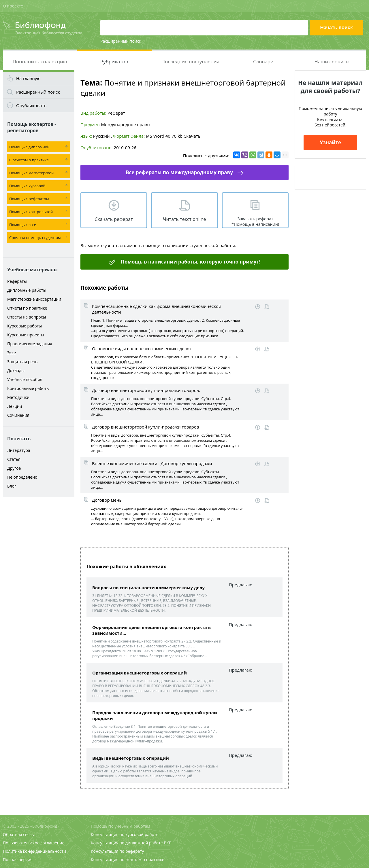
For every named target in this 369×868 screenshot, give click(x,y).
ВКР (167, 843)
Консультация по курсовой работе (125, 834)
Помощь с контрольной (31, 212)
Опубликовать (31, 105)
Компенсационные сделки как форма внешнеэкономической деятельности (157, 309)
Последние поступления (191, 61)
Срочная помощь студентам (35, 238)
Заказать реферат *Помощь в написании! (255, 221)
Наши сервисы (332, 61)
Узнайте (330, 142)
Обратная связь (18, 834)
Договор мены (107, 500)
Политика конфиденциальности (34, 851)
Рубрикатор (114, 61)
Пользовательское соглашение (34, 843)
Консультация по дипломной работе (127, 843)
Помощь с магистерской (31, 173)
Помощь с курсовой (27, 186)
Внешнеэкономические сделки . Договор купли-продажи (152, 463)
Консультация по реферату (117, 851)
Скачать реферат (114, 219)
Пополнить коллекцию (40, 61)
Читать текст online (184, 219)
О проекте (13, 6)
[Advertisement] (39, 591)
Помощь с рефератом (29, 199)
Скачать (192, 136)
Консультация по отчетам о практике (128, 860)
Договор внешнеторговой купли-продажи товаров (145, 427)
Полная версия (18, 860)
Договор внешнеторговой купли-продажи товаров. (146, 390)
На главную (28, 78)
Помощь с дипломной (29, 147)
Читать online (267, 307)
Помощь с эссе (23, 225)
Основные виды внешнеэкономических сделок (142, 348)
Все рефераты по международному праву (179, 172)
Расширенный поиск (121, 41)
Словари (263, 61)
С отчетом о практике (29, 160)
